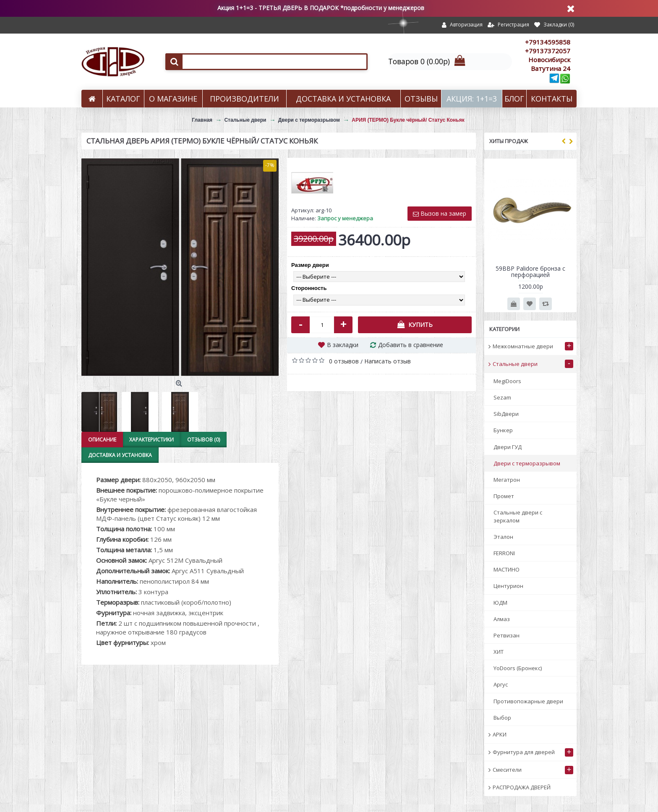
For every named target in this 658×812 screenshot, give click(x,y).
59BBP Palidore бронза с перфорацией (530, 272)
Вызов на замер (440, 213)
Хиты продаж (509, 141)
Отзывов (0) (202, 440)
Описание (102, 440)
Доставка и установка (120, 455)
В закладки (343, 345)
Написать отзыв (388, 361)
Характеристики (151, 440)
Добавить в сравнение (411, 345)
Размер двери (310, 265)
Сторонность (309, 288)
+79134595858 (548, 42)
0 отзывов (344, 361)
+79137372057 (548, 51)
